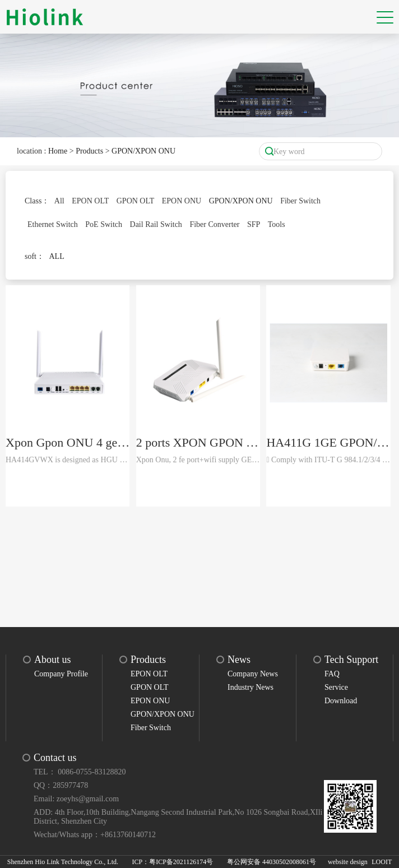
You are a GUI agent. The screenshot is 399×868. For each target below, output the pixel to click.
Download (341, 701)
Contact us (55, 758)
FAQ (332, 674)
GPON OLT (136, 201)
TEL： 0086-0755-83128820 (80, 772)
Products (89, 151)
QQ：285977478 (61, 785)
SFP (254, 224)
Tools (277, 224)
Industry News (250, 687)
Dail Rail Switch (156, 224)
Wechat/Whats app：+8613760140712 (95, 835)
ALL (57, 256)
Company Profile (61, 674)
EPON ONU (182, 201)
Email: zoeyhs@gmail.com (76, 799)
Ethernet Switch (53, 224)
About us (53, 660)
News (239, 660)
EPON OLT (90, 201)
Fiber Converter (214, 224)
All (59, 201)
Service (336, 687)
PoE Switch (104, 224)
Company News (253, 674)
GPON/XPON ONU (143, 151)
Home (58, 151)
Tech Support (351, 660)
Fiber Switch (300, 201)
